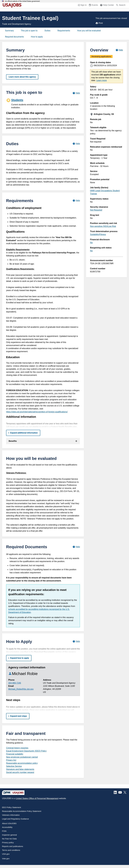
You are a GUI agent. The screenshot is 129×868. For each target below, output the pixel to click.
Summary (9, 31)
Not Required (96, 210)
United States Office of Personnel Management (37, 798)
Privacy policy (8, 842)
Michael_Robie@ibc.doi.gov (21, 689)
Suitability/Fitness (98, 234)
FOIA (4, 831)
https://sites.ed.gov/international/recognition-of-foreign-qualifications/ (37, 412)
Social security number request (20, 772)
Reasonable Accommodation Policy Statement (22, 811)
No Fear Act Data (9, 839)
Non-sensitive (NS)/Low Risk (103, 226)
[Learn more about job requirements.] (76, 201)
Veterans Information (11, 815)
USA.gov (6, 854)
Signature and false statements (20, 769)
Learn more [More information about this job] (101, 80)
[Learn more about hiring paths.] (76, 93)
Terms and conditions (11, 850)
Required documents (14, 37)
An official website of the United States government (22, 1)
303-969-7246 (15, 683)
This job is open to (29, 31)
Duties (47, 31)
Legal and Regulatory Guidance (15, 819)
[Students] (43, 103)
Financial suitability (15, 754)
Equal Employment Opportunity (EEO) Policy (26, 751)
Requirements (64, 31)
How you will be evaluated (89, 31)
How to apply (37, 37)
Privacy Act (11, 760)
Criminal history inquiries (17, 748)
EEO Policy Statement (11, 807)
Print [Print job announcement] (99, 23)
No (91, 243)
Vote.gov (6, 859)
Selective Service (14, 766)
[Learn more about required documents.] (76, 547)
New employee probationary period (22, 757)
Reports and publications (13, 846)
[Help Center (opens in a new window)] (107, 5)
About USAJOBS (9, 823)
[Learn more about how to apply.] (76, 641)
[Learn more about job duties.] (76, 144)
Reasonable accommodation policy (22, 763)
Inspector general (9, 835)
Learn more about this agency (22, 77)
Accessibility (7, 827)
